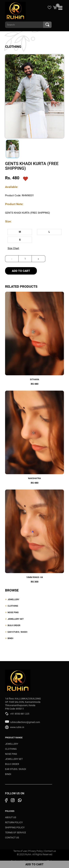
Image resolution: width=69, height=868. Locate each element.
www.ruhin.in (17, 727)
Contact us (50, 851)
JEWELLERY (13, 599)
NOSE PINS (13, 612)
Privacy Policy (36, 851)
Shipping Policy (15, 827)
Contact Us (12, 838)
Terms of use (20, 851)
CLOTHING (13, 606)
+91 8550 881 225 (20, 714)
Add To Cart (21, 271)
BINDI (10, 638)
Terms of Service (16, 833)
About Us (11, 817)
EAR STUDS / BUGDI (18, 632)
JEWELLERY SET (16, 619)
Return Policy (14, 822)
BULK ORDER (14, 625)
